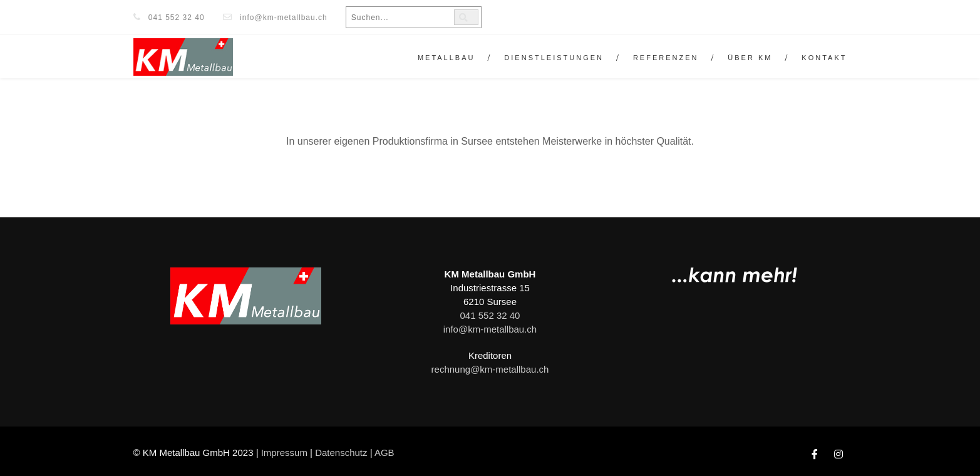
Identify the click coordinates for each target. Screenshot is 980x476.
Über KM (750, 58)
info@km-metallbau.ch (284, 18)
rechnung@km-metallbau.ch (490, 369)
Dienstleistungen (554, 58)
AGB (384, 453)
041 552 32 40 (177, 18)
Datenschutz (341, 453)
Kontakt (824, 58)
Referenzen (666, 58)
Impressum (284, 453)
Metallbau (446, 58)
